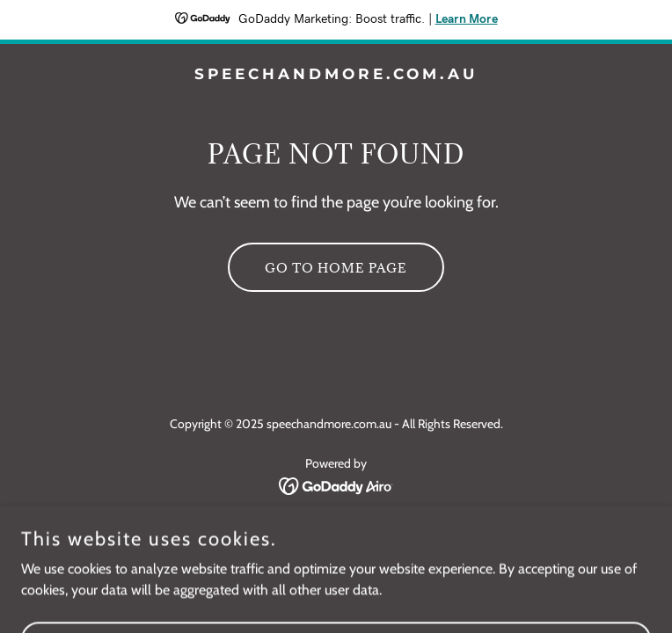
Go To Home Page (336, 268)
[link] (336, 74)
